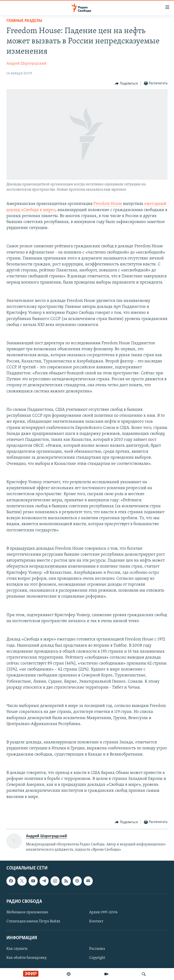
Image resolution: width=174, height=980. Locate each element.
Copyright (97, 958)
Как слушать (17, 949)
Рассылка (97, 949)
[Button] (126, 84)
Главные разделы (24, 21)
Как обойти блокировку (27, 958)
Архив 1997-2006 (103, 912)
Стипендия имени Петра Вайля (33, 921)
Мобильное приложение (27, 912)
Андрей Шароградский (26, 64)
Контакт (96, 921)
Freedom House (108, 204)
